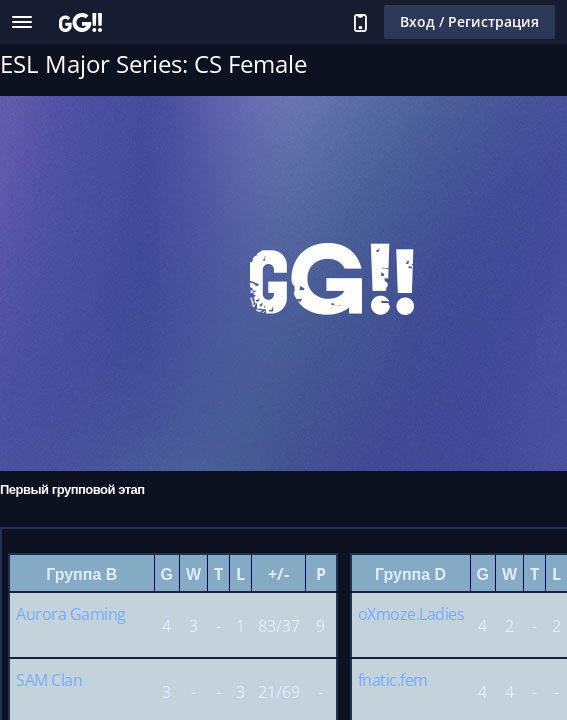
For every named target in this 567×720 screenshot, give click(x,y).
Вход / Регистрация (469, 21)
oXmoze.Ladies (411, 614)
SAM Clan (49, 680)
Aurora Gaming (71, 614)
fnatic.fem (393, 680)
